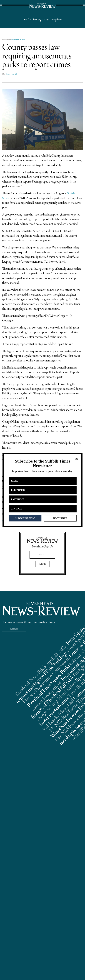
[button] (42, 464)
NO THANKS (60, 518)
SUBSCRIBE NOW (25, 518)
